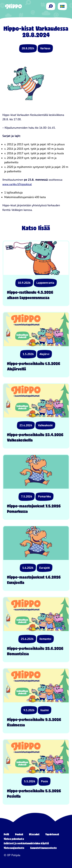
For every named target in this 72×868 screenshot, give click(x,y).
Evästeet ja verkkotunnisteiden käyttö (26, 843)
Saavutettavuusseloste (44, 848)
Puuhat (19, 834)
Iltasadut (34, 834)
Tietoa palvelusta (14, 839)
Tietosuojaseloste (14, 848)
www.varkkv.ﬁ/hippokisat (17, 184)
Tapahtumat (52, 834)
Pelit (7, 834)
